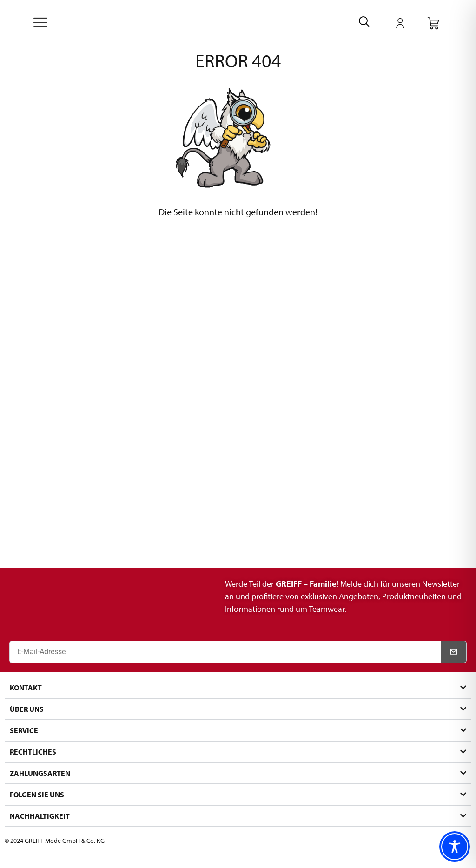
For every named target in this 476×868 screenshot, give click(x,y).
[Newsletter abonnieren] (454, 652)
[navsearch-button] (364, 23)
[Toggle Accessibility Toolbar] (455, 847)
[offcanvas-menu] (40, 23)
